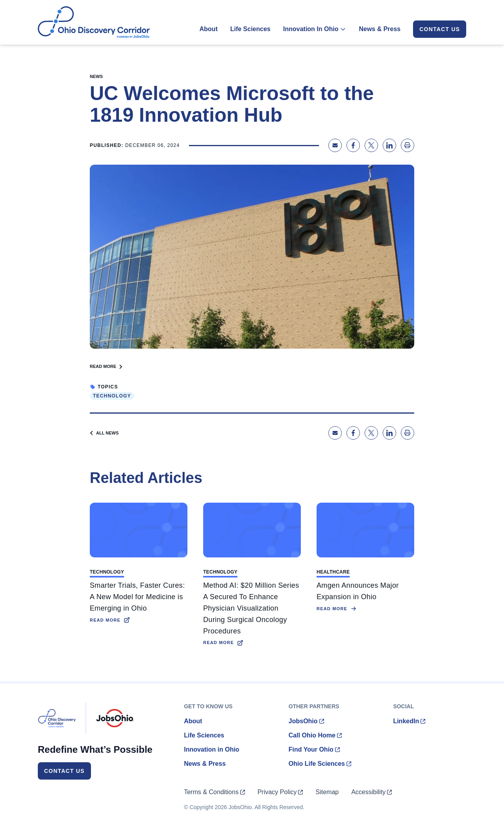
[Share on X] (371, 145)
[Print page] (408, 145)
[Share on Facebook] (353, 145)
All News (104, 433)
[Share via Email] (335, 145)
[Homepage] (94, 22)
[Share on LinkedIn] (389, 145)
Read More (106, 366)
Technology (112, 396)
